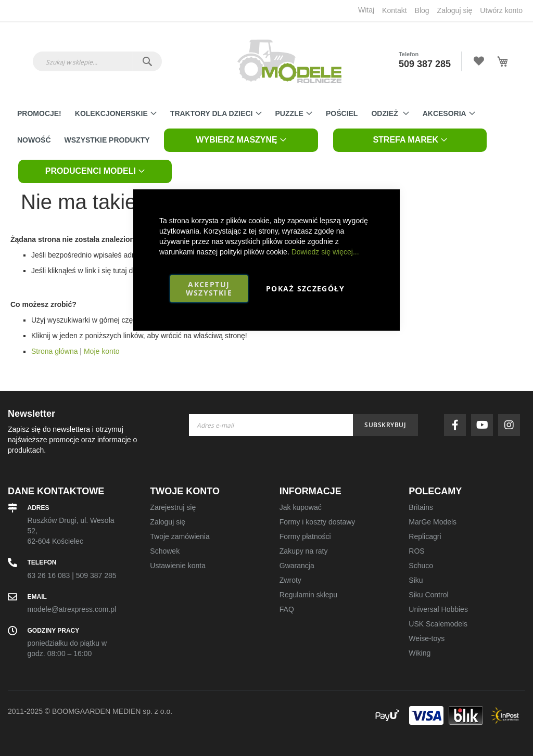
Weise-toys (427, 638)
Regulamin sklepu (308, 595)
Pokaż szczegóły (305, 288)
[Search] (147, 61)
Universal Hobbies (438, 609)
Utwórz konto (501, 10)
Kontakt (394, 10)
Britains (421, 507)
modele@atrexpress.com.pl (72, 609)
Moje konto (101, 351)
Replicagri (425, 536)
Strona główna (55, 351)
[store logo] (289, 61)
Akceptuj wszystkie (209, 288)
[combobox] (97, 61)
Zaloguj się (455, 10)
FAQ (287, 609)
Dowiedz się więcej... (325, 251)
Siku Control (428, 595)
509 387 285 (425, 64)
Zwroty (290, 580)
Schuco (421, 566)
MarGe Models (433, 522)
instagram (512, 425)
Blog (422, 10)
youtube (485, 425)
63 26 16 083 (49, 575)
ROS (416, 551)
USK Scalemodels (438, 624)
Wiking (420, 653)
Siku (416, 580)
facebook (458, 425)
